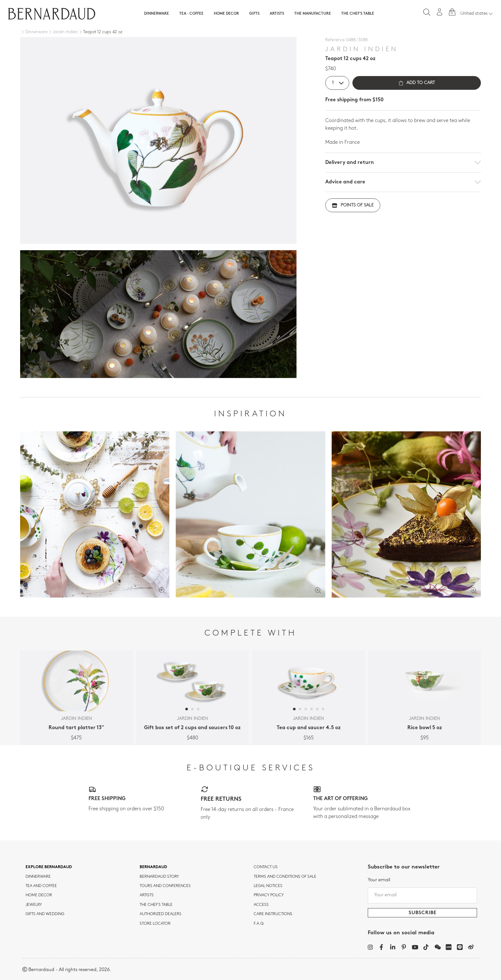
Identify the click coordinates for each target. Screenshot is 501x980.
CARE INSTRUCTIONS (273, 914)
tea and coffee (41, 886)
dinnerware (38, 877)
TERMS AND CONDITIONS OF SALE (285, 877)
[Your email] (422, 895)
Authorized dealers (161, 914)
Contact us (266, 867)
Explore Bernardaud (49, 867)
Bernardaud (153, 867)
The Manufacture (313, 14)
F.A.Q (259, 924)
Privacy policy (269, 895)
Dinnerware (157, 14)
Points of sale (353, 205)
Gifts (254, 14)
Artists (277, 14)
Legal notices (268, 886)
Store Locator (155, 924)
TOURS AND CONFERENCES (165, 886)
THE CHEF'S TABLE (156, 905)
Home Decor (226, 14)
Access (261, 905)
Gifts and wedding (45, 914)
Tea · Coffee (191, 14)
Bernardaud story (159, 877)
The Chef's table (358, 14)
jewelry (34, 905)
